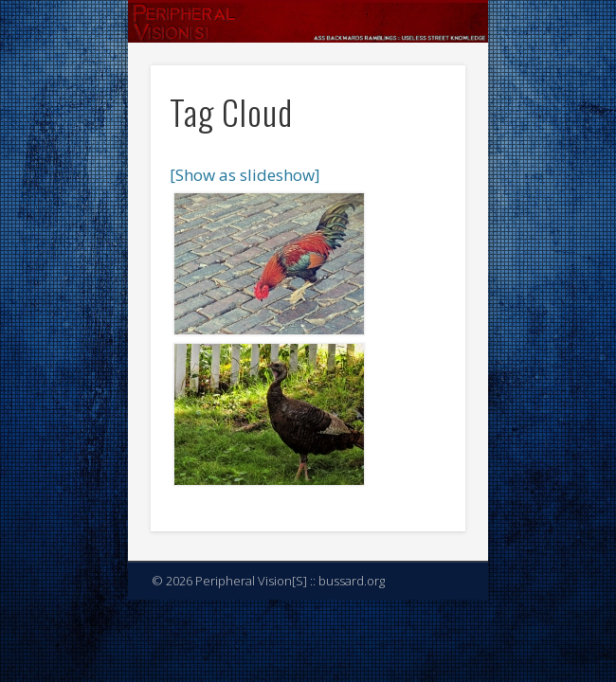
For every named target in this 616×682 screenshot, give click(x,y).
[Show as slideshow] (245, 175)
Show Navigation (419, 170)
